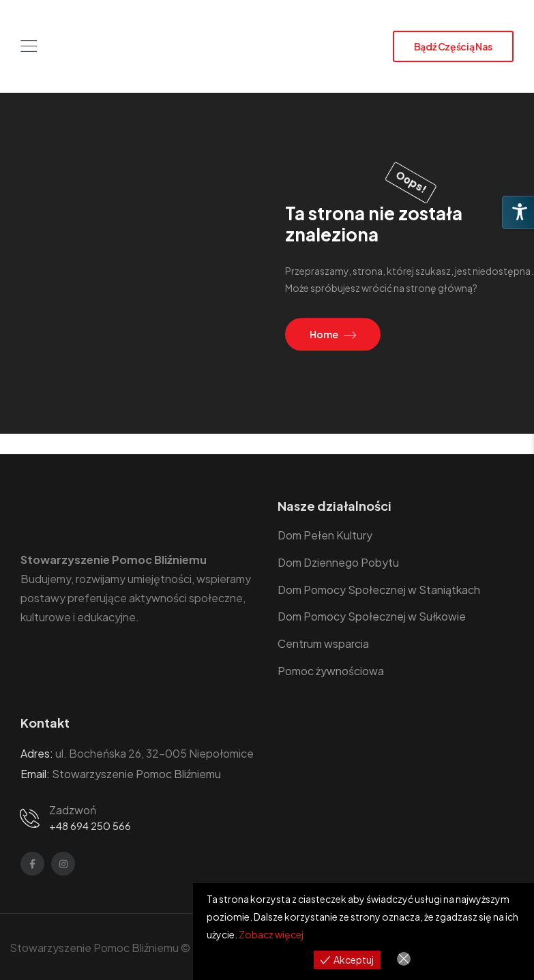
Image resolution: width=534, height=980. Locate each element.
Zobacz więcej (271, 934)
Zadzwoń (73, 810)
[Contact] (32, 817)
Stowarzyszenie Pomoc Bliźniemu (136, 774)
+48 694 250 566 (90, 826)
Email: (35, 774)
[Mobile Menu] (29, 46)
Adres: (37, 753)
